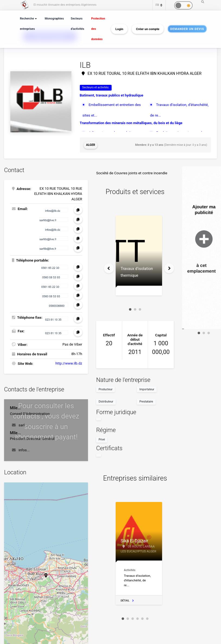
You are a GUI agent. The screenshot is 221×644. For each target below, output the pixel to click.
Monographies (54, 19)
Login (119, 29)
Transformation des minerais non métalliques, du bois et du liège (131, 123)
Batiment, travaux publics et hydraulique (112, 95)
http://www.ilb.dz (69, 363)
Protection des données (98, 29)
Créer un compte (148, 29)
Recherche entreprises (27, 24)
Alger (91, 145)
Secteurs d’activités (78, 24)
